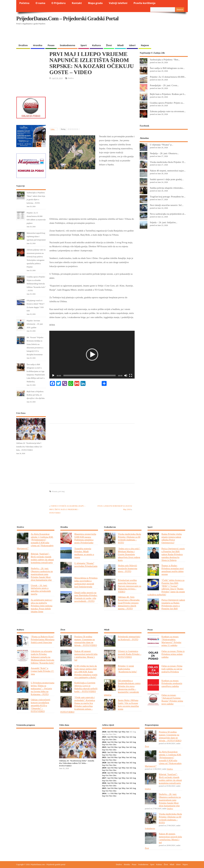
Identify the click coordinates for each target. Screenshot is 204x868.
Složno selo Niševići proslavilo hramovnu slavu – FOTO (128, 568)
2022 (104, 752)
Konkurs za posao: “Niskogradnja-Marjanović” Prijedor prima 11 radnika (171, 641)
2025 (104, 737)
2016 (104, 783)
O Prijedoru (59, 3)
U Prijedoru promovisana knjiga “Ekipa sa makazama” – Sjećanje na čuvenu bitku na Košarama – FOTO (42, 688)
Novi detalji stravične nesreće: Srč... (167, 205)
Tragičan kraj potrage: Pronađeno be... (168, 197)
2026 (104, 732)
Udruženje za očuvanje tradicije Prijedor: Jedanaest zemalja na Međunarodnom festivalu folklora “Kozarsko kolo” (43, 657)
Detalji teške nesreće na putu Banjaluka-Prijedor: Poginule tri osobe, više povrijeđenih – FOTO (86, 597)
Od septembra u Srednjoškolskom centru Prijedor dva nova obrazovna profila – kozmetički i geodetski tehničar (122, 688)
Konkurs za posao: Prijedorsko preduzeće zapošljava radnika (172, 683)
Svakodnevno (67, 45)
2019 (104, 768)
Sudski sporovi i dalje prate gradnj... (167, 179)
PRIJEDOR (35, 742)
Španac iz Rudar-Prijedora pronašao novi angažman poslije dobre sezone (173, 570)
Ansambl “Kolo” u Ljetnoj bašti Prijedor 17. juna (42, 671)
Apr (120, 732)
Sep (104, 739)
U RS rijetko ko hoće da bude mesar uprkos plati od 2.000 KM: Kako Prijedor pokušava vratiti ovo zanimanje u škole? (86, 672)
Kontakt (77, 3)
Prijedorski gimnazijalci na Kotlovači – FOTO (129, 638)
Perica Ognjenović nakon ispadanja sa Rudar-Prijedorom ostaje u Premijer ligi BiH (173, 604)
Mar (116, 732)
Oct (107, 739)
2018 (104, 773)
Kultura (96, 45)
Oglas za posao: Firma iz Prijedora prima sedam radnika (173, 654)
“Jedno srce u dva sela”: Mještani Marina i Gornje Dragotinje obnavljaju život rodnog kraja (129, 554)
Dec (115, 739)
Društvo (23, 45)
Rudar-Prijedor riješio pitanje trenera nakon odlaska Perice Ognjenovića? (172, 538)
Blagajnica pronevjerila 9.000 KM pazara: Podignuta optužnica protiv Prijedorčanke (85, 538)
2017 (104, 778)
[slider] (90, 375)
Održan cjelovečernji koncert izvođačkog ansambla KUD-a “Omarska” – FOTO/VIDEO (41, 705)
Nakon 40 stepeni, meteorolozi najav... (168, 171)
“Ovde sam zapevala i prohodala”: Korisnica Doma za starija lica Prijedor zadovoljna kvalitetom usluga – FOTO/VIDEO (78, 704)
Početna (24, 3)
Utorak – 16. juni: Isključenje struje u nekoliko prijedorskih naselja (41, 590)
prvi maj (61, 491)
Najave (145, 45)
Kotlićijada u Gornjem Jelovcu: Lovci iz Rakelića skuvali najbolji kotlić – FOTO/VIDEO (86, 687)
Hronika (38, 45)
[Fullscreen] (131, 375)
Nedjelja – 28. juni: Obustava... (164, 153)
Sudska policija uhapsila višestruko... (167, 188)
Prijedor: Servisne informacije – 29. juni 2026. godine (35, 324)
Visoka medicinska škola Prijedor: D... (168, 162)
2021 (104, 757)
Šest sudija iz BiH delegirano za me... (167, 68)
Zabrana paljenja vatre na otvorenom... (168, 111)
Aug (134, 737)
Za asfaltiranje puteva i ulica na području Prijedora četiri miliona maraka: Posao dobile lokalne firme (42, 606)
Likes (53, 129)
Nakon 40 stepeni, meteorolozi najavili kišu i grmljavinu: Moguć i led (86, 656)
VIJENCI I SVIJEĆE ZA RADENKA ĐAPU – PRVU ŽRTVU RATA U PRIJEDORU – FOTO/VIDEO (67, 509)
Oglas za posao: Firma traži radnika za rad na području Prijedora (172, 669)
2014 (104, 793)
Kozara (55, 491)
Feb (112, 732)
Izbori (132, 45)
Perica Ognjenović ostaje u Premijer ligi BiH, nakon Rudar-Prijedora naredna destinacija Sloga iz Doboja (173, 554)
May (124, 732)
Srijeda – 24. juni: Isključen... (164, 222)
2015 (104, 788)
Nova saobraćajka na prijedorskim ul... (168, 214)
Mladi (120, 45)
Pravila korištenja (144, 3)
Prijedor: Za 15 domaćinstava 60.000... (168, 77)
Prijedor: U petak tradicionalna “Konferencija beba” (127, 669)
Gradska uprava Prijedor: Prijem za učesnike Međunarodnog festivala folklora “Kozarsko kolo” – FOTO (36, 284)
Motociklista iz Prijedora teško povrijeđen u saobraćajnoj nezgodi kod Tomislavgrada (86, 582)
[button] (92, 355)
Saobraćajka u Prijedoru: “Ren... (165, 60)
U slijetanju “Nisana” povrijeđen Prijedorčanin (86, 565)
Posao (51, 45)
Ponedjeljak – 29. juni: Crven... (164, 85)
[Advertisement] (128, 34)
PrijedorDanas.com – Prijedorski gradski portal (67, 18)
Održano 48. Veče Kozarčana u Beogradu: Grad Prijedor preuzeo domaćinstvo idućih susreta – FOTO (129, 603)
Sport (84, 45)
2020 (104, 763)
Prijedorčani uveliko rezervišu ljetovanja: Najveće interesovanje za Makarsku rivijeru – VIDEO (130, 586)
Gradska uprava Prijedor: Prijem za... (167, 103)
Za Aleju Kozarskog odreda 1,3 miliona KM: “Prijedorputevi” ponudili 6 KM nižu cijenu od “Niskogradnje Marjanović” (35, 541)
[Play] (53, 375)
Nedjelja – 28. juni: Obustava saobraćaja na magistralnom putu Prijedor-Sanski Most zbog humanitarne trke (42, 574)
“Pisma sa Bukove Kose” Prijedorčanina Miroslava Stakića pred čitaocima (43, 639)
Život (109, 45)
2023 (104, 747)
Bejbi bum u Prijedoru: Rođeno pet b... (168, 94)
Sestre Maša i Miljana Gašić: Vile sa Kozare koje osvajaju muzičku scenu (128, 705)
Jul (131, 737)
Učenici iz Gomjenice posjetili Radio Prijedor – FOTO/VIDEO (130, 654)
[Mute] (126, 375)
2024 (104, 742)
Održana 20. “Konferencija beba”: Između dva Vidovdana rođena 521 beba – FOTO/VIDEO (29, 447)
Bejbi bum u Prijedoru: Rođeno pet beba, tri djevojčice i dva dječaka (36, 395)
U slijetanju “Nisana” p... (161, 145)
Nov (111, 739)
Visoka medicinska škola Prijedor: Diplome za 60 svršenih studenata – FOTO (129, 538)
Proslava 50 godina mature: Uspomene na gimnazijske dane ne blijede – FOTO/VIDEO (86, 641)
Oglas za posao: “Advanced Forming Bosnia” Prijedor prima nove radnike (172, 699)
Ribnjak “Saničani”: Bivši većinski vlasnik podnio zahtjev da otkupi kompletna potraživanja (42, 558)
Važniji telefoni (118, 3)
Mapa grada (95, 3)
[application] (92, 355)
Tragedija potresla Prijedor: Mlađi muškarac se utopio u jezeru (84, 553)
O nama (40, 3)
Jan (109, 732)
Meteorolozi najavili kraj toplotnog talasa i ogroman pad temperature (36, 237)
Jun (127, 732)
